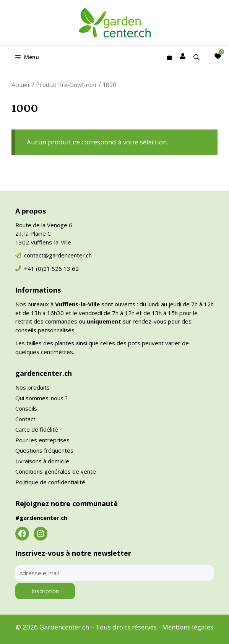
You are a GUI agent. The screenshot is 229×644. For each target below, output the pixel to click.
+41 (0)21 (38, 269)
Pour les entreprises (42, 440)
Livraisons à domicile (42, 461)
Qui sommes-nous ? (41, 398)
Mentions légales (188, 627)
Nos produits (32, 387)
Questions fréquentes (44, 450)
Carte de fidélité (37, 429)
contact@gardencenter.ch (58, 255)
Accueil (21, 85)
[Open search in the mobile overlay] (197, 57)
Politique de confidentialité (50, 482)
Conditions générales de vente (56, 471)
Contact (25, 419)
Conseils (26, 408)
